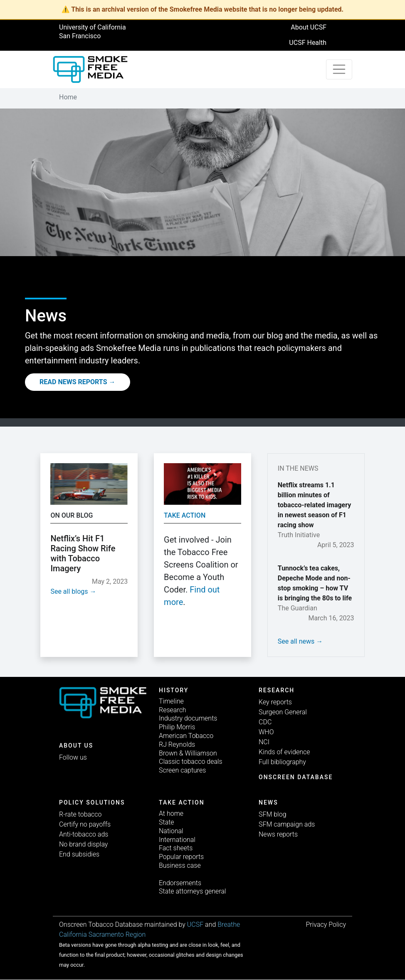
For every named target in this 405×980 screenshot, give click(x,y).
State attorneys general (193, 891)
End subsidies (79, 854)
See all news (296, 641)
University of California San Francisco (93, 32)
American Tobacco (186, 736)
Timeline (171, 701)
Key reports (275, 702)
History (174, 690)
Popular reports (181, 857)
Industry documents (188, 718)
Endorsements (180, 883)
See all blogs (69, 591)
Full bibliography (282, 762)
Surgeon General (283, 712)
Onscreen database (296, 777)
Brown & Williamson (188, 753)
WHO (266, 732)
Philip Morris (177, 727)
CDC (265, 722)
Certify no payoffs (85, 824)
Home (68, 97)
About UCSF (309, 27)
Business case (180, 865)
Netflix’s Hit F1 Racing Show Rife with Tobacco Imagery (83, 553)
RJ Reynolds (177, 744)
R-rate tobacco (80, 814)
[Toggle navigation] (339, 69)
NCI (264, 742)
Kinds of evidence (284, 752)
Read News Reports (73, 382)
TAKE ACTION (182, 802)
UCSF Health (308, 43)
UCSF (195, 924)
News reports (278, 834)
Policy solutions (92, 802)
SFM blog (273, 814)
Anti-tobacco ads (84, 834)
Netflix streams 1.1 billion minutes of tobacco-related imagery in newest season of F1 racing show (315, 505)
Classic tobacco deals (191, 762)
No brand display (83, 844)
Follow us (73, 757)
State (167, 822)
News (268, 802)
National (171, 831)
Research (173, 710)
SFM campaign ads (287, 824)
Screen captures (182, 770)
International (177, 840)
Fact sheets (176, 848)
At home (171, 813)
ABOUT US (76, 745)
